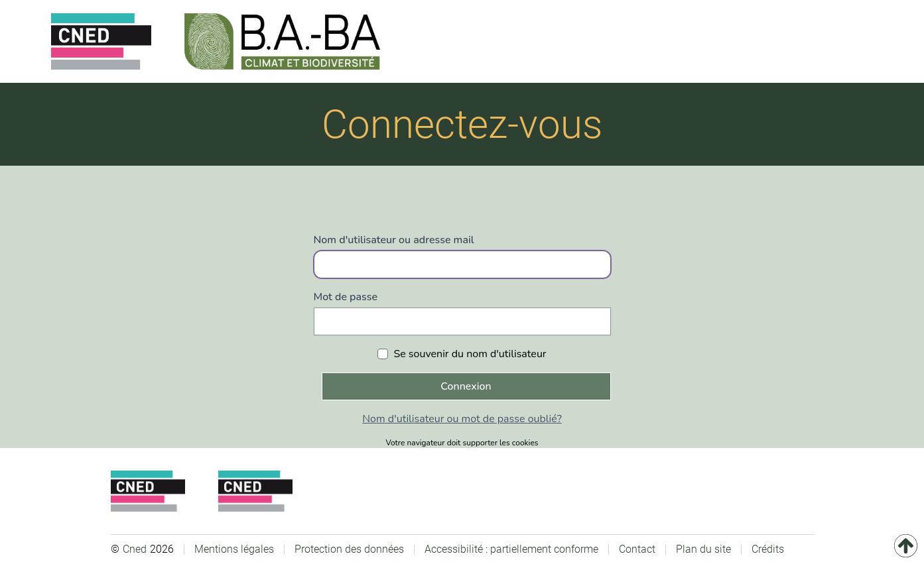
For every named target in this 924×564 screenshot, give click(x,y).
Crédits (768, 549)
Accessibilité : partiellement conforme (511, 549)
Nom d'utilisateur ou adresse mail (394, 240)
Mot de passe (346, 297)
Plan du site (703, 549)
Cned (135, 549)
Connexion (466, 386)
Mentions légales (234, 549)
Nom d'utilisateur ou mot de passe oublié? (462, 419)
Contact (637, 549)
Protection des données (349, 549)
